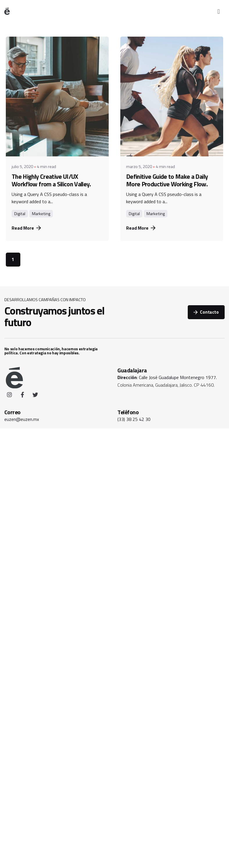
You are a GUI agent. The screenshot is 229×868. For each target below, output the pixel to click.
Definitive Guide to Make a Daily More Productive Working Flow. (167, 180)
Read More (26, 228)
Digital (20, 214)
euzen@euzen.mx (22, 419)
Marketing (41, 214)
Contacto (206, 312)
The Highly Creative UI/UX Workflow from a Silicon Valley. (51, 180)
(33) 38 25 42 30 (134, 419)
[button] (218, 11)
